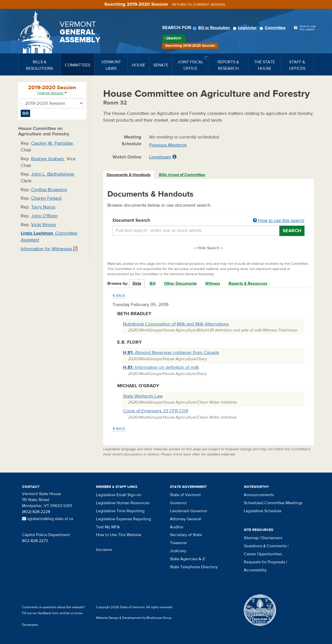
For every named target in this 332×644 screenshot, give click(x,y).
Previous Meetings (168, 145)
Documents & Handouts (129, 175)
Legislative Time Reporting (120, 511)
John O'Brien (44, 216)
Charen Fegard (46, 198)
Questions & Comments (265, 546)
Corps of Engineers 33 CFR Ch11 (155, 411)
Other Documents (180, 283)
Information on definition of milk (161, 367)
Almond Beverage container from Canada (171, 353)
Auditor (177, 527)
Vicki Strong (43, 225)
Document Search (209, 221)
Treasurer (178, 543)
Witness (213, 283)
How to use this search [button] (279, 221)
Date (137, 283)
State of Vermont (185, 495)
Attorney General (185, 519)
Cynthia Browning (49, 190)
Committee (273, 28)
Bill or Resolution (212, 28)
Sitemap (251, 538)
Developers (30, 625)
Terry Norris (43, 207)
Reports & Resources (248, 283)
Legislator (245, 28)
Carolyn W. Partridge (52, 143)
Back (119, 296)
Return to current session (198, 5)
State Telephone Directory (194, 567)
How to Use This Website (119, 535)
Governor (178, 503)
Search (174, 38)
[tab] (129, 175)
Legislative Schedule (263, 511)
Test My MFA (108, 527)
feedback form (48, 613)
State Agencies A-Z (187, 559)
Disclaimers (272, 538)
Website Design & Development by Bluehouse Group (134, 618)
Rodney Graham (48, 159)
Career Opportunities (263, 554)
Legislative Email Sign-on (119, 495)
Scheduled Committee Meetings (273, 503)
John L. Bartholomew (53, 174)
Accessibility (255, 570)
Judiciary (178, 551)
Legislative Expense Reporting (123, 519)
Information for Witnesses (49, 249)
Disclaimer (104, 550)
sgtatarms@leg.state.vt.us (48, 519)
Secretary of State (186, 535)
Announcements (259, 495)
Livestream (160, 157)
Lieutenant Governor (189, 511)
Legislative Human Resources (123, 503)
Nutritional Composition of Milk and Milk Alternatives (176, 324)
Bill (153, 283)
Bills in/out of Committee (182, 175)
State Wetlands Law (143, 396)
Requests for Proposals (264, 562)
